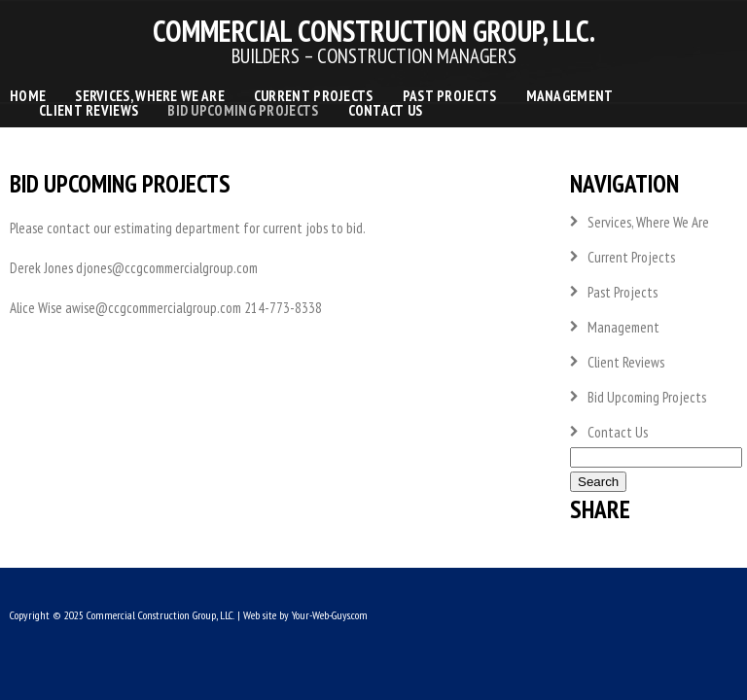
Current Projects (314, 96)
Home (28, 96)
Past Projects (450, 96)
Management (570, 96)
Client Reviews (89, 110)
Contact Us (386, 110)
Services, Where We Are (150, 96)
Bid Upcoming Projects (243, 110)
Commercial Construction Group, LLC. (160, 615)
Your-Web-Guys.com (330, 615)
